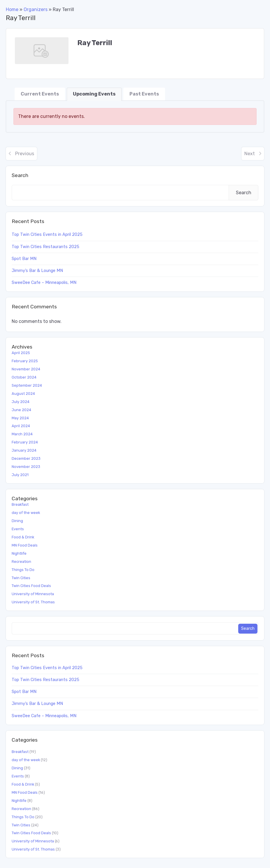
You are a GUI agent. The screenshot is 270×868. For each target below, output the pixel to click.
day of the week (26, 513)
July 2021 (20, 475)
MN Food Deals (25, 545)
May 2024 (20, 418)
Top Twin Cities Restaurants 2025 (45, 247)
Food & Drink (23, 537)
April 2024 (21, 426)
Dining (17, 521)
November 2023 (26, 467)
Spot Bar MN (24, 259)
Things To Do (23, 570)
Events (18, 529)
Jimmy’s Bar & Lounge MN (37, 271)
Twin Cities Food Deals (31, 586)
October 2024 (24, 377)
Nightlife (19, 553)
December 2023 (26, 458)
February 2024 (25, 442)
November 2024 (26, 369)
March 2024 (22, 434)
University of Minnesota (33, 594)
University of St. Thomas (33, 602)
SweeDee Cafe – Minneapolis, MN (44, 283)
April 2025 (21, 353)
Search (20, 175)
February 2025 (25, 361)
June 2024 (21, 410)
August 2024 (23, 394)
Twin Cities (21, 578)
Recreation (21, 562)
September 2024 (27, 385)
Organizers (36, 9)
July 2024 (21, 402)
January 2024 (24, 450)
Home (12, 9)
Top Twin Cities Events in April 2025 (47, 235)
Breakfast (20, 504)
